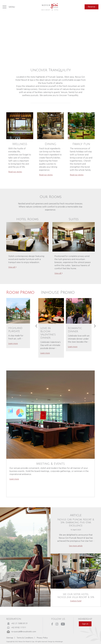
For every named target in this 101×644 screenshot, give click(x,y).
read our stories (15, 172)
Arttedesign (59, 642)
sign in (85, 624)
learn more (13, 343)
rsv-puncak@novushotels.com (24, 632)
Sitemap (10, 638)
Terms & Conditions (25, 638)
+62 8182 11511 (19, 628)
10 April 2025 (76, 530)
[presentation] (36, 326)
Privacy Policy (42, 638)
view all (12, 267)
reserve (92, 7)
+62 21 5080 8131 (20, 623)
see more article (76, 546)
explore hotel (76, 601)
